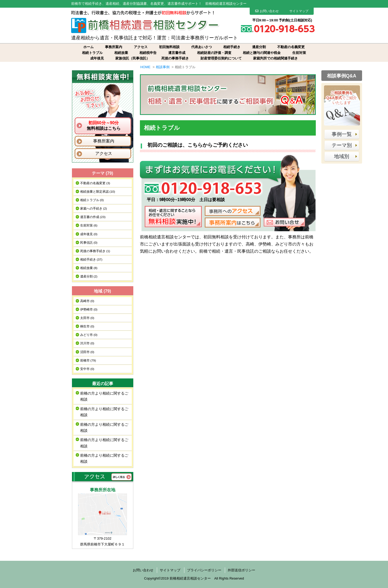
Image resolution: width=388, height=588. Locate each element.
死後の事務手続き (175, 58)
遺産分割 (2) (89, 276)
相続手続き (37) (91, 260)
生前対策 (299, 53)
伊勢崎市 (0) (89, 309)
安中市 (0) (87, 369)
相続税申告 (148, 53)
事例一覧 (342, 134)
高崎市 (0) (87, 301)
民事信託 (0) (89, 243)
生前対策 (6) (89, 225)
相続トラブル (92, 53)
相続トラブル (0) (92, 200)
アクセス (141, 47)
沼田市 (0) (87, 352)
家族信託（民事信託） (133, 58)
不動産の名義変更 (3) (95, 183)
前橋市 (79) (88, 360)
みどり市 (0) (89, 335)
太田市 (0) (87, 318)
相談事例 (163, 67)
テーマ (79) (102, 173)
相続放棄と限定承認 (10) (98, 192)
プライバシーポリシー (204, 570)
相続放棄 (121, 53)
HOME (145, 67)
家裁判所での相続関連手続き (275, 58)
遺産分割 (259, 47)
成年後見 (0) (89, 234)
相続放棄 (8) (89, 268)
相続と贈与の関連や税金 (262, 53)
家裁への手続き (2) (94, 209)
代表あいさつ (202, 47)
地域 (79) (102, 291)
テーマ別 (342, 145)
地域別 (342, 156)
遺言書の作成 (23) (93, 217)
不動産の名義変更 (291, 47)
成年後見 (97, 58)
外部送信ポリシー (241, 570)
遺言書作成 (177, 53)
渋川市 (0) (87, 343)
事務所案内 (114, 47)
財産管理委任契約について (221, 58)
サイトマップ (299, 11)
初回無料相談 (169, 47)
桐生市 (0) (87, 326)
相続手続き (232, 47)
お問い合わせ (267, 11)
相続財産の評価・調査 (214, 53)
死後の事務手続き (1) (95, 251)
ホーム (88, 47)
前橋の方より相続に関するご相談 (104, 396)
